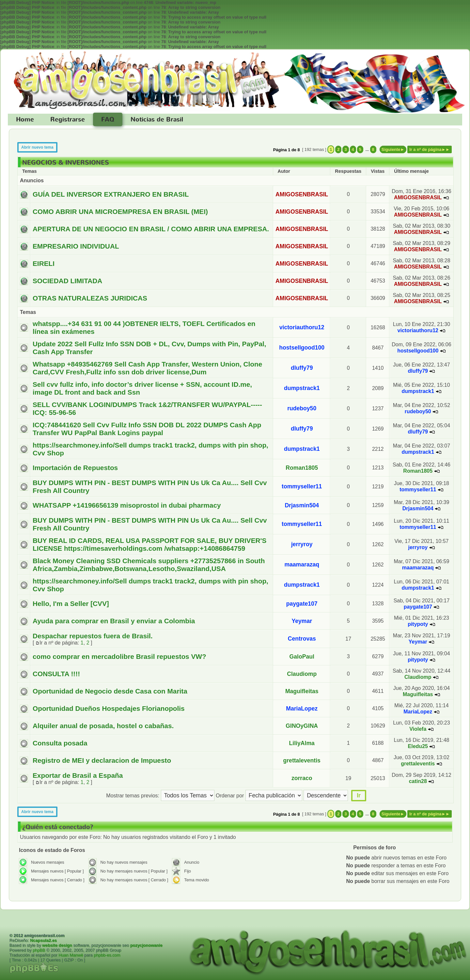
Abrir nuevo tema (37, 147)
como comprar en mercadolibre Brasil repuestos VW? (119, 656)
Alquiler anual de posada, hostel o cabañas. (103, 726)
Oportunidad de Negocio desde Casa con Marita (110, 691)
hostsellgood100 (302, 348)
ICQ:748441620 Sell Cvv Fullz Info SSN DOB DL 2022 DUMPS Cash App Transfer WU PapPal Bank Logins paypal (147, 429)
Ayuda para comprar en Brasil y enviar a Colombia (114, 621)
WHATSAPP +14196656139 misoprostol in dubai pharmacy (127, 505)
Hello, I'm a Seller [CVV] (71, 604)
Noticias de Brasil (157, 120)
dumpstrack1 (302, 388)
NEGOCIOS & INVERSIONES (66, 163)
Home (25, 120)
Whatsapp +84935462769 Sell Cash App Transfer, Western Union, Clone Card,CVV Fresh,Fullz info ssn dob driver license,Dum (147, 368)
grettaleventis (302, 760)
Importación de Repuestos (75, 468)
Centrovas (302, 639)
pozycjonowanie (146, 945)
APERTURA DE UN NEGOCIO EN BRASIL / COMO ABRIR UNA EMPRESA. (151, 229)
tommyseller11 (302, 486)
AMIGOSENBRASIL (302, 194)
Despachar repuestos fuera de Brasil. (93, 636)
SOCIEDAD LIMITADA (67, 281)
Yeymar (302, 621)
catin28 (418, 781)
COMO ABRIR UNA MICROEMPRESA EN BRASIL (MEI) (120, 212)
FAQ (108, 120)
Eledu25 (418, 746)
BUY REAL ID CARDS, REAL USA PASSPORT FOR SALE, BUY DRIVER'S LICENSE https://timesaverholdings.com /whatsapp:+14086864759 (149, 544)
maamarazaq (302, 564)
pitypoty (418, 624)
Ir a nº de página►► (430, 149)
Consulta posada (60, 743)
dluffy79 (302, 368)
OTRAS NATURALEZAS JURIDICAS (90, 298)
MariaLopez (302, 709)
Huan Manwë (71, 955)
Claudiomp (302, 674)
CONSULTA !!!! (56, 674)
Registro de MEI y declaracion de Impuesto (102, 760)
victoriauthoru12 (302, 327)
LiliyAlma (302, 743)
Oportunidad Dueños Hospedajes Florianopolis (109, 708)
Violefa (418, 729)
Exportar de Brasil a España (78, 775)
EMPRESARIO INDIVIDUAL (76, 246)
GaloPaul (302, 657)
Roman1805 (302, 468)
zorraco (302, 778)
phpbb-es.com (107, 955)
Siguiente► (393, 149)
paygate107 (302, 604)
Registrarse (68, 120)
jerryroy (302, 544)
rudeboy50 (302, 408)
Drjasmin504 (302, 505)
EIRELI (44, 263)
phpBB (39, 950)
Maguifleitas (302, 691)
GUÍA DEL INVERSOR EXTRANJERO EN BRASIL (111, 194)
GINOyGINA (302, 726)
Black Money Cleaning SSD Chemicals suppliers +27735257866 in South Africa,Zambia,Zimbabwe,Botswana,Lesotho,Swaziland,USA (149, 565)
